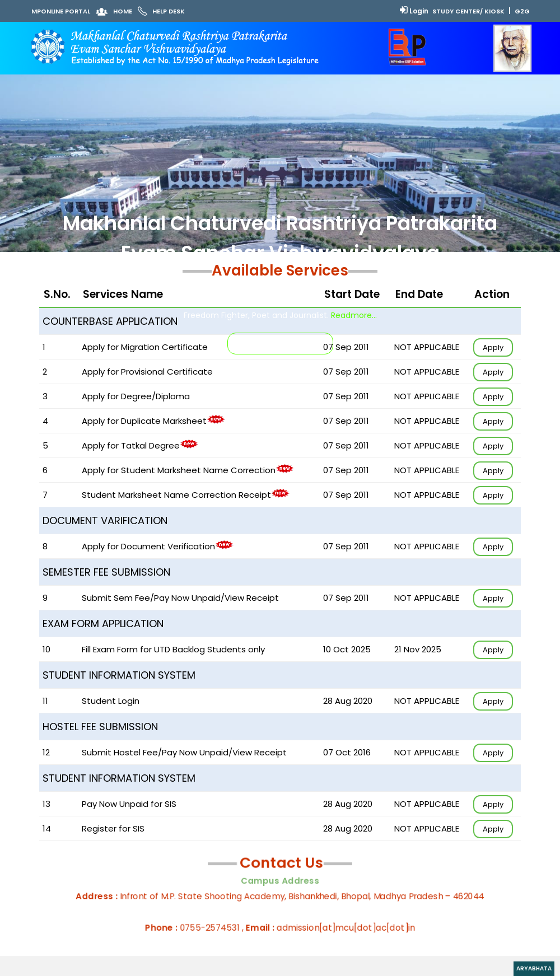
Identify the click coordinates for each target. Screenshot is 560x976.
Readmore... (354, 315)
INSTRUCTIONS (280, 344)
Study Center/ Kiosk (468, 11)
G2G (522, 11)
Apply (493, 347)
